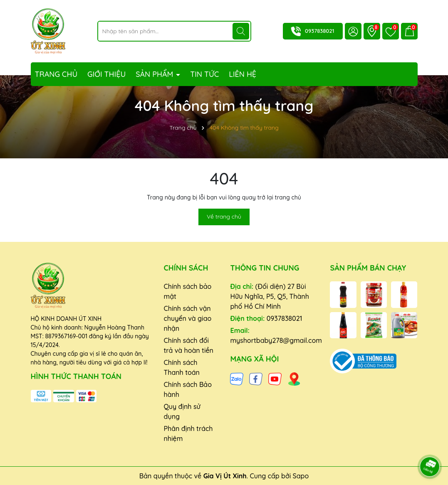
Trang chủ (56, 74)
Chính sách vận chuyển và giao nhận (187, 318)
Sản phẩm (155, 74)
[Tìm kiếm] (241, 31)
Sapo (301, 476)
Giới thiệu (106, 74)
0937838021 (319, 31)
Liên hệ (243, 74)
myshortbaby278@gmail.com (276, 340)
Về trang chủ (224, 217)
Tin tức (204, 74)
